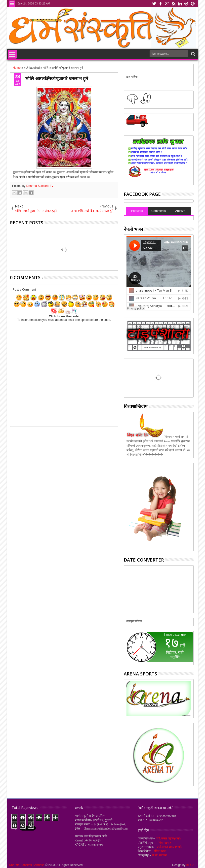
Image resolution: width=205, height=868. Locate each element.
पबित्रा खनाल (164, 843)
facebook (161, 4)
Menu (12, 4)
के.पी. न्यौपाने (159, 855)
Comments (159, 211)
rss (173, 4)
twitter (154, 4)
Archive (180, 211)
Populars (137, 211)
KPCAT (191, 865)
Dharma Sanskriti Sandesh (27, 865)
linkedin (180, 4)
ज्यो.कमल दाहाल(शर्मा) (168, 838)
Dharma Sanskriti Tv (40, 186)
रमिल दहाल (160, 851)
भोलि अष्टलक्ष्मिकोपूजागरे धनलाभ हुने (57, 78)
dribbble (186, 4)
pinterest (193, 4)
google (167, 4)
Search (193, 54)
